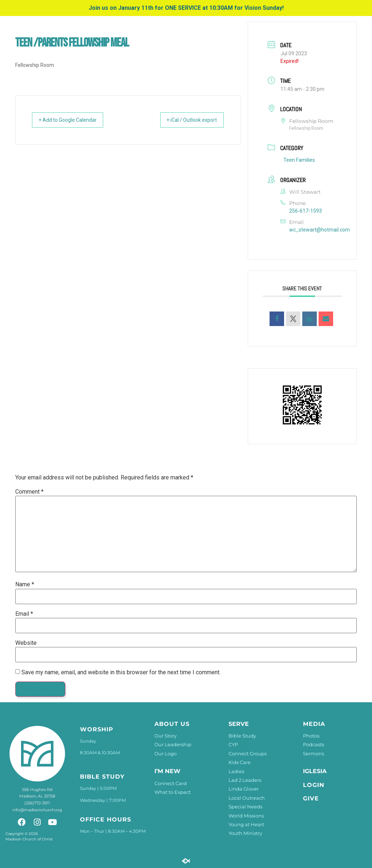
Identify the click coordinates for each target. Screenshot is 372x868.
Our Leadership (173, 744)
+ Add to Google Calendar (73, 120)
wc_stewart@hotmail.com (320, 230)
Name (25, 584)
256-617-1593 (306, 211)
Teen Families (299, 160)
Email (24, 614)
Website (26, 643)
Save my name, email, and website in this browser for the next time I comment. (121, 672)
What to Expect (173, 792)
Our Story (165, 736)
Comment (29, 492)
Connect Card (171, 783)
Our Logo (165, 754)
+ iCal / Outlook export (186, 120)
